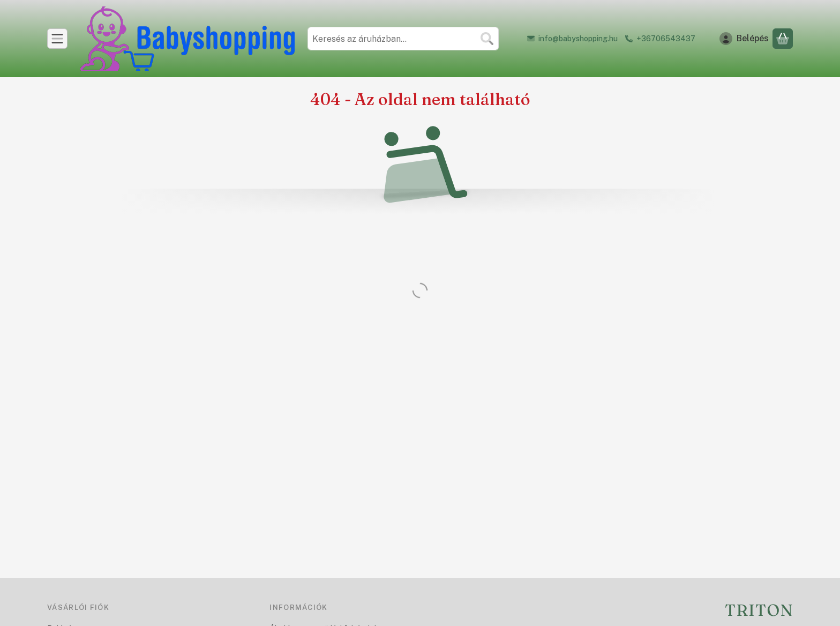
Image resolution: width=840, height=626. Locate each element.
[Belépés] (744, 39)
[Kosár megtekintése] (783, 39)
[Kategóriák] (57, 39)
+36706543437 (666, 39)
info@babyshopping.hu (578, 39)
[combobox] (403, 39)
